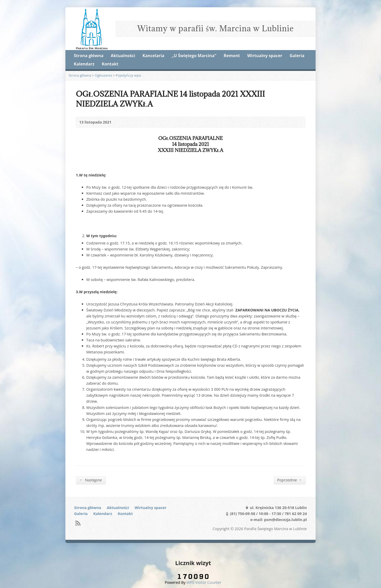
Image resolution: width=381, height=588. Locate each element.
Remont (232, 56)
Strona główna (89, 56)
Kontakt (110, 64)
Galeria (297, 56)
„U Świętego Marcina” (194, 56)
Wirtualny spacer (265, 56)
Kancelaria (153, 56)
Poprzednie (289, 480)
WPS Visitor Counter (204, 582)
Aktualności (123, 56)
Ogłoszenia (103, 75)
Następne (91, 480)
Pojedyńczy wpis (128, 75)
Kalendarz (84, 64)
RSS (78, 523)
